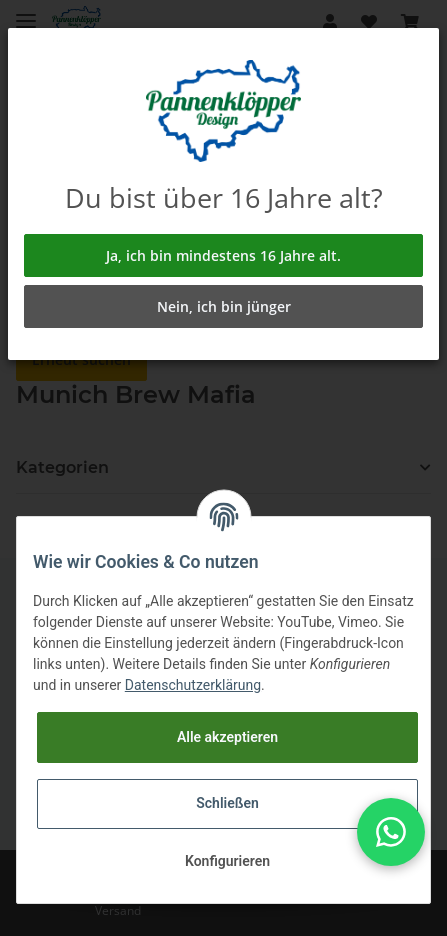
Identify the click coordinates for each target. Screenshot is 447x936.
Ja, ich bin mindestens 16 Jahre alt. (223, 255)
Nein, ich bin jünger (224, 306)
